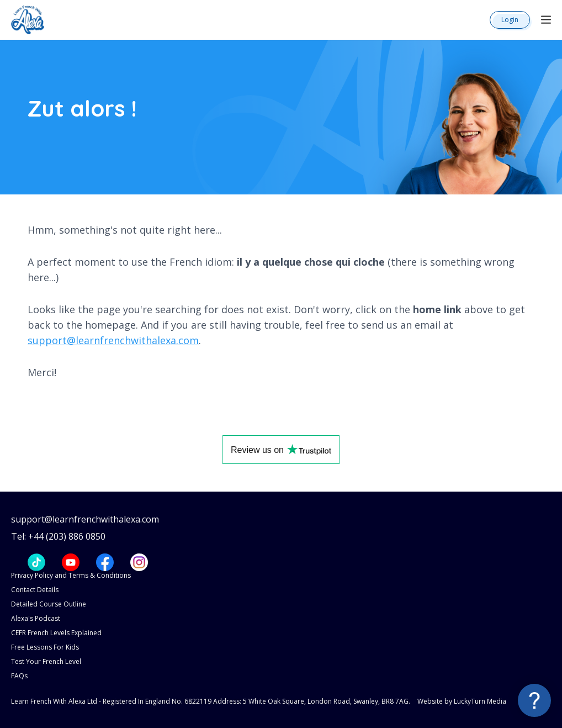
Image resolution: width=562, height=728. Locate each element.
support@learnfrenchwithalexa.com (113, 340)
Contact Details (35, 590)
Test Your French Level (46, 661)
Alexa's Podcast (36, 618)
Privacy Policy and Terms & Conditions (71, 575)
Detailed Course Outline (49, 604)
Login (510, 20)
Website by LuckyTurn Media (462, 701)
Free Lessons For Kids (45, 647)
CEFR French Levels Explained (56, 633)
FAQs (19, 676)
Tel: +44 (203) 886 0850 (58, 537)
